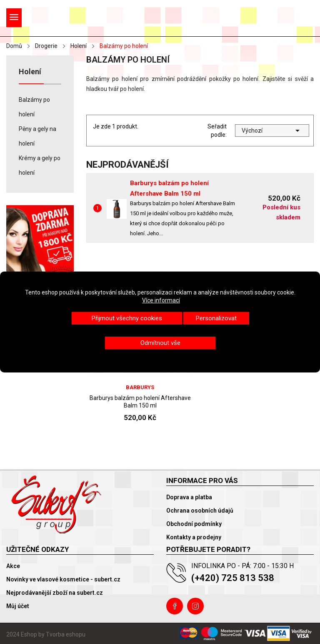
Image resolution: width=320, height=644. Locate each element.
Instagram (195, 606)
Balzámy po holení (34, 107)
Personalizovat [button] (216, 318)
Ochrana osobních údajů (200, 511)
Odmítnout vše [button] (160, 343)
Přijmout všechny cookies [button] (127, 318)
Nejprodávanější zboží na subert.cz (55, 593)
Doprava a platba (189, 497)
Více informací (161, 300)
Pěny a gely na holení (37, 136)
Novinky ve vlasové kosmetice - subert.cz (63, 579)
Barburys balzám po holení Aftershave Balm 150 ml (140, 402)
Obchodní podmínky (194, 524)
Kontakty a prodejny (194, 537)
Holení (30, 72)
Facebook (175, 606)
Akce (13, 566)
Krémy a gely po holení (40, 165)
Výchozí (272, 131)
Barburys (140, 387)
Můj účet (18, 606)
